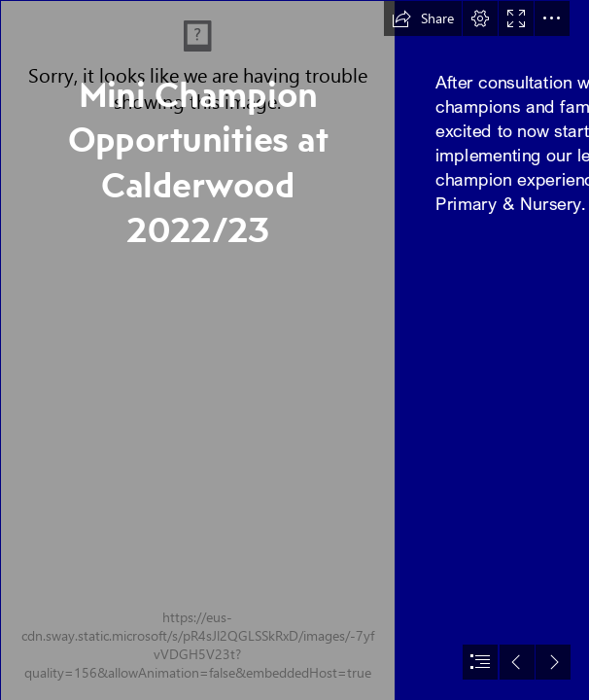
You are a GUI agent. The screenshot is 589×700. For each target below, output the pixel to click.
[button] (423, 18)
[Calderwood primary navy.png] (197, 350)
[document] (294, 350)
